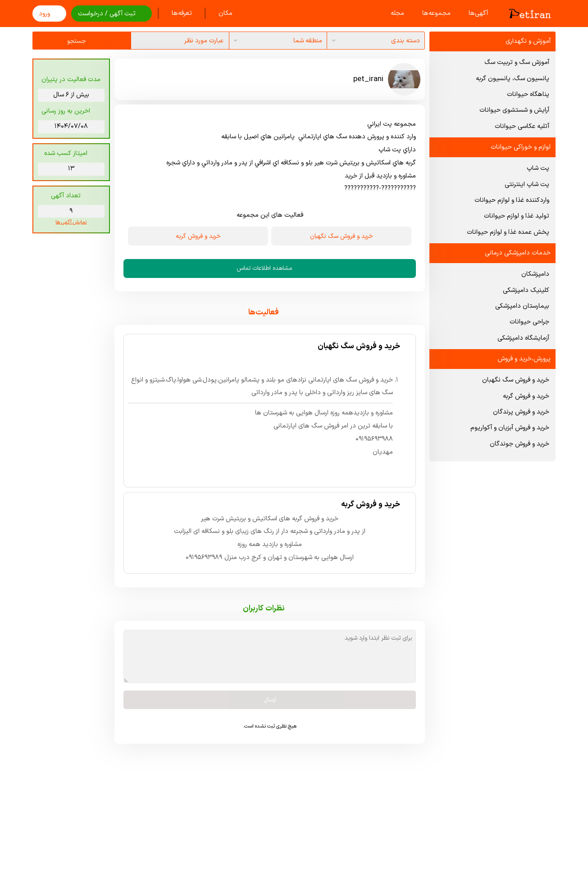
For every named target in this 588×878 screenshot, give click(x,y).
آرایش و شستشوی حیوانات (514, 110)
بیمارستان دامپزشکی (522, 306)
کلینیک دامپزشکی (526, 290)
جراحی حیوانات (529, 322)
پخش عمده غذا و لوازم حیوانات (508, 232)
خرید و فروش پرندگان (521, 412)
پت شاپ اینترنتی (527, 184)
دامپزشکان (535, 274)
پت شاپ (538, 168)
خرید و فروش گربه (526, 396)
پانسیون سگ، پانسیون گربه (513, 79)
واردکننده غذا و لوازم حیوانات (512, 200)
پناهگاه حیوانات (528, 94)
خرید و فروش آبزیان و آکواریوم (510, 428)
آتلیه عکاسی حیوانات (522, 126)
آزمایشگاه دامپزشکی (523, 338)
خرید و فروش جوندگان (520, 444)
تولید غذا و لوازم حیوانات (517, 216)
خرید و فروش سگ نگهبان (516, 380)
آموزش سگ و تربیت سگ (517, 62)
